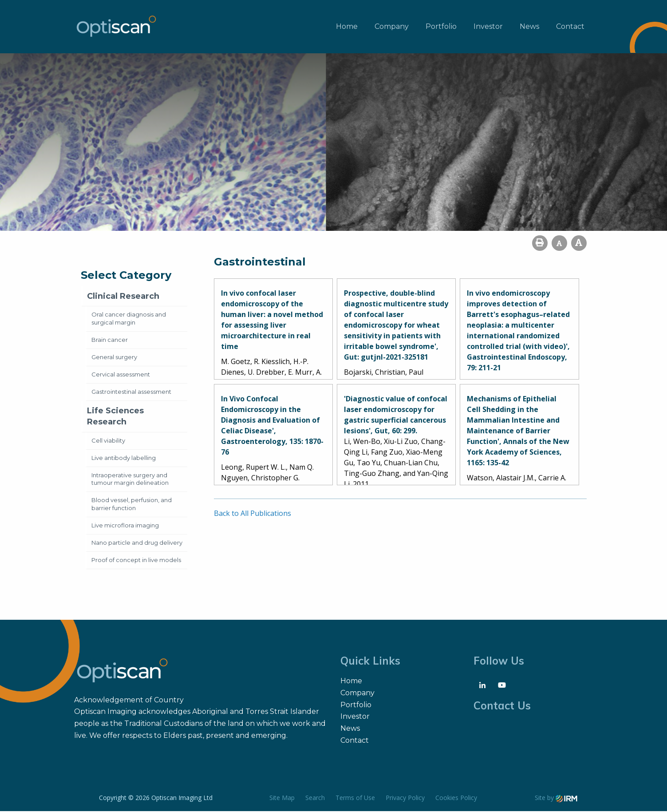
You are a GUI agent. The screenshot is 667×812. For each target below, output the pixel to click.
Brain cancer (110, 341)
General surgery (114, 358)
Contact (570, 27)
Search (315, 798)
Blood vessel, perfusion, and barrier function (132, 505)
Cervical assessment (121, 375)
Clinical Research (123, 297)
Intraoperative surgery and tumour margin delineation (130, 480)
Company (392, 27)
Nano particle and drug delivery (137, 543)
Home (347, 27)
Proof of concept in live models (136, 561)
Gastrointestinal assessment (131, 392)
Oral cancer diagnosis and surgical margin (129, 319)
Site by (556, 798)
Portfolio (441, 27)
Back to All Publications (253, 514)
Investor (488, 27)
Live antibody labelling (124, 459)
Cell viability (108, 441)
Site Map (282, 798)
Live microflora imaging (125, 526)
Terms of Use (355, 798)
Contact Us (502, 706)
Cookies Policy (456, 798)
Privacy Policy (405, 798)
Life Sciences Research (115, 417)
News (529, 27)
